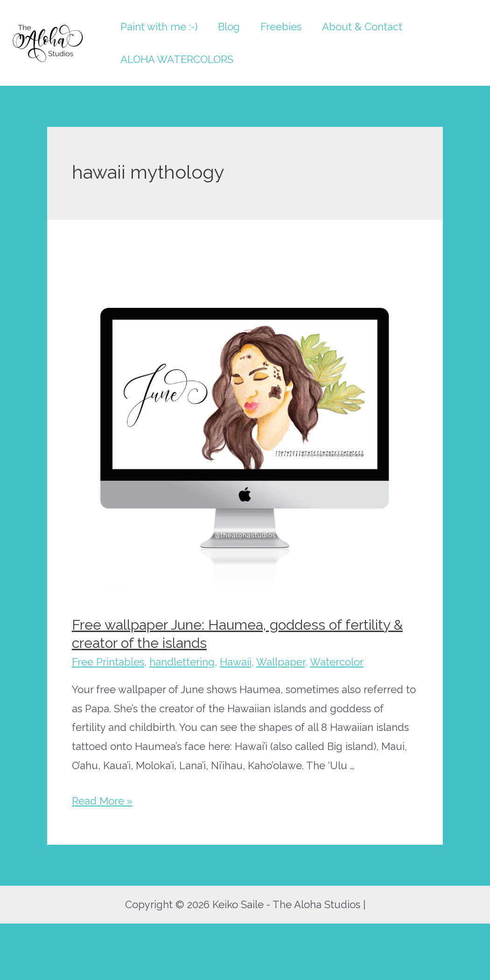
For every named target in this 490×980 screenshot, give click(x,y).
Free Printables (108, 662)
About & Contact (362, 27)
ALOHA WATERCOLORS (177, 59)
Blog (229, 27)
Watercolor (337, 662)
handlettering (182, 662)
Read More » (102, 801)
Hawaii (236, 662)
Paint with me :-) (159, 27)
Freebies (281, 27)
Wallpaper (281, 662)
